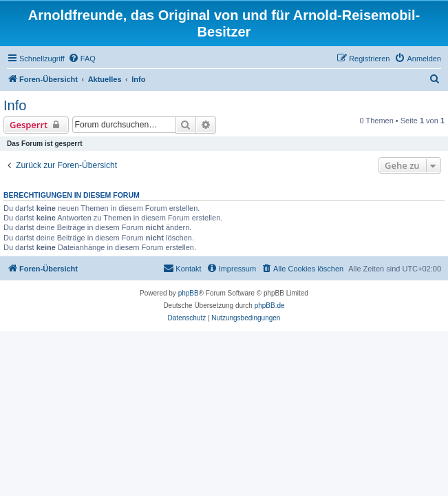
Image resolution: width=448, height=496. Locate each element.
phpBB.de (270, 306)
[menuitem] (82, 59)
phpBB (189, 293)
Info (15, 105)
